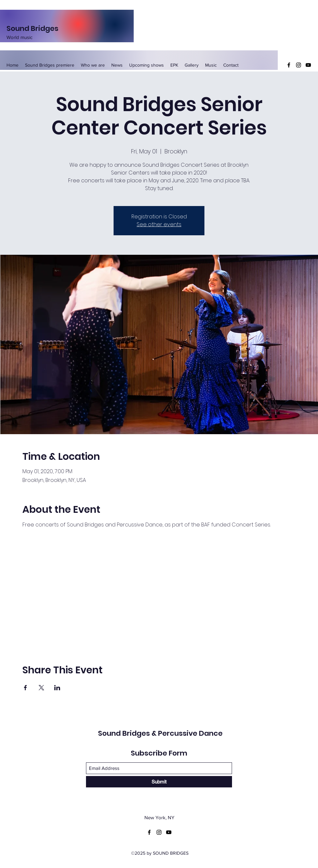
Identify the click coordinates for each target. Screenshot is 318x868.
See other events (159, 224)
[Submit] (159, 782)
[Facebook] (289, 65)
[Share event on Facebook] (25, 688)
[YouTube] (308, 65)
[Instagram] (299, 65)
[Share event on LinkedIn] (57, 688)
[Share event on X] (41, 688)
